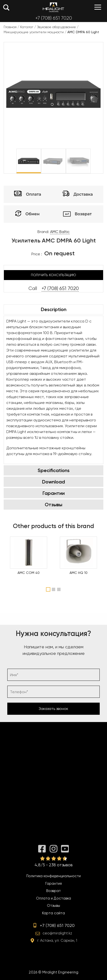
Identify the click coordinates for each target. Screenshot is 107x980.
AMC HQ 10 (79, 573)
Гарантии (54, 493)
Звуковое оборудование (56, 27)
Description (54, 309)
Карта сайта (53, 913)
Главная (10, 27)
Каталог (27, 27)
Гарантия (53, 884)
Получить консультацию (53, 275)
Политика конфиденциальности (53, 876)
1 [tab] (48, 589)
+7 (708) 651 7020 (54, 18)
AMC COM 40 (29, 573)
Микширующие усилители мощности (34, 32)
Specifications (54, 470)
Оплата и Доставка (53, 898)
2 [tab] (54, 589)
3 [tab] (59, 589)
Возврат (53, 891)
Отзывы (53, 505)
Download (53, 482)
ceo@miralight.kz (57, 933)
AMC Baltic (60, 232)
